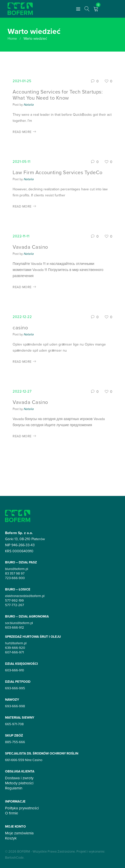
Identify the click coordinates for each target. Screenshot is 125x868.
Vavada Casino (30, 247)
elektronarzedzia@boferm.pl (25, 596)
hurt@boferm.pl (16, 643)
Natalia (29, 104)
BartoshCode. (15, 857)
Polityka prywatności (22, 808)
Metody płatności (19, 783)
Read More (22, 132)
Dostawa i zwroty (19, 778)
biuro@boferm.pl (17, 569)
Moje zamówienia (19, 833)
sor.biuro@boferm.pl (19, 623)
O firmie (12, 813)
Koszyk (11, 838)
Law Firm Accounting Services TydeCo (58, 172)
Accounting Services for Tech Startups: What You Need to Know (58, 95)
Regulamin (14, 788)
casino (20, 327)
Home (12, 38)
